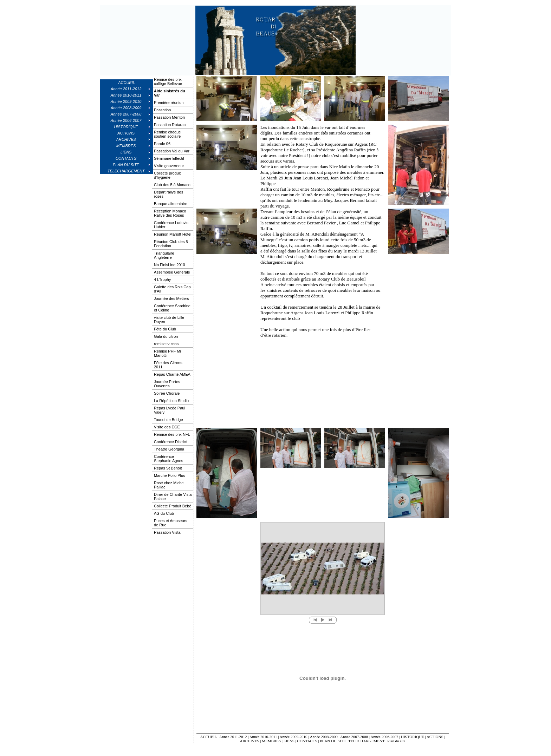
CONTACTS (307, 741)
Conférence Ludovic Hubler (171, 225)
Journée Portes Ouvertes (167, 384)
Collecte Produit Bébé (173, 506)
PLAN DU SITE (333, 741)
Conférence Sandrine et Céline (172, 308)
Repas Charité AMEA (172, 374)
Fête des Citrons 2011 (168, 365)
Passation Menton (169, 117)
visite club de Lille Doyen (169, 320)
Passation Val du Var (172, 151)
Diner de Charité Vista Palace (173, 497)
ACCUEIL (127, 83)
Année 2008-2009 (324, 737)
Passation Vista (167, 532)
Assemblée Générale (172, 272)
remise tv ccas (166, 344)
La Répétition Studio (171, 401)
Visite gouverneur (169, 166)
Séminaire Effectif (169, 158)
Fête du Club (165, 329)
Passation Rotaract (170, 125)
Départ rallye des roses (168, 194)
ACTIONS (435, 737)
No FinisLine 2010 (170, 265)
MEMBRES (271, 741)
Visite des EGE (167, 427)
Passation (162, 110)
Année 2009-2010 (293, 737)
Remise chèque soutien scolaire (167, 134)
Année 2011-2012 (233, 737)
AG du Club (164, 513)
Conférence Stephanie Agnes (168, 459)
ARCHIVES (250, 741)
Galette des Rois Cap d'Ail (172, 289)
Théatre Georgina (169, 449)
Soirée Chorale (167, 393)
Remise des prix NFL (172, 434)
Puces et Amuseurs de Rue (171, 523)
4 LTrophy (162, 280)
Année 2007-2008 (354, 737)
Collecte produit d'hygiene (167, 175)
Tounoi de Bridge (168, 420)
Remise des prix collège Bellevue (168, 81)
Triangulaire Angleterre (164, 255)
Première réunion (169, 103)
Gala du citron (166, 336)
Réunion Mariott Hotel (173, 234)
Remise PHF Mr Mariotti (168, 353)
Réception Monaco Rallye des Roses (170, 213)
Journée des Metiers (171, 298)
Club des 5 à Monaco (172, 185)
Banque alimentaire (171, 204)
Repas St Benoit (168, 468)
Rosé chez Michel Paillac (169, 485)
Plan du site (396, 741)
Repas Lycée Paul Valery (170, 410)
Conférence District (170, 442)
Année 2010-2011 (263, 737)
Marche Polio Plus (170, 475)
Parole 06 (162, 144)
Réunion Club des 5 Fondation (171, 244)
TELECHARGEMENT (366, 741)
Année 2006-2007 (384, 737)
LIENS (289, 741)
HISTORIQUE (413, 737)
